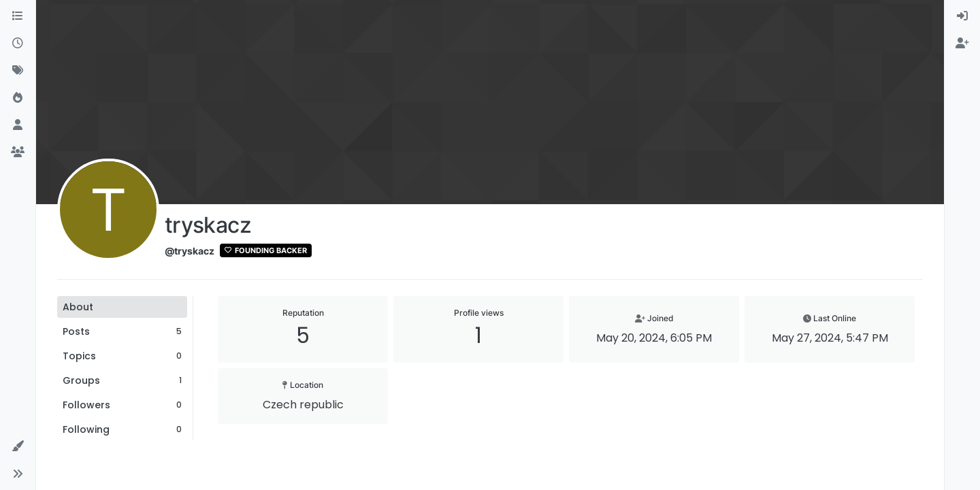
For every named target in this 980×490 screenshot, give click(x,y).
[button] (18, 446)
